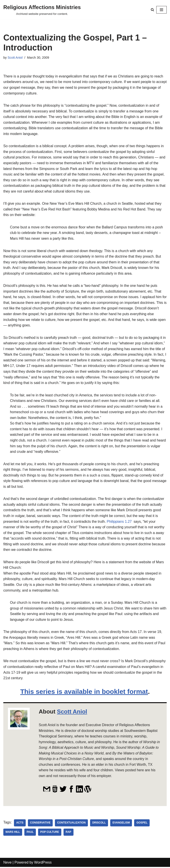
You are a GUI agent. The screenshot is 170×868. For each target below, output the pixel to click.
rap (69, 833)
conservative (40, 824)
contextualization (72, 824)
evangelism (121, 824)
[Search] (152, 10)
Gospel (142, 824)
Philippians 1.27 (120, 522)
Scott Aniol (15, 58)
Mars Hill (13, 833)
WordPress (43, 863)
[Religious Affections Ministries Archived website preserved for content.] (42, 10)
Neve (7, 863)
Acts (20, 824)
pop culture (50, 833)
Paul (30, 833)
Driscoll (99, 824)
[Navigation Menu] (161, 10)
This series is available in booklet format (84, 692)
